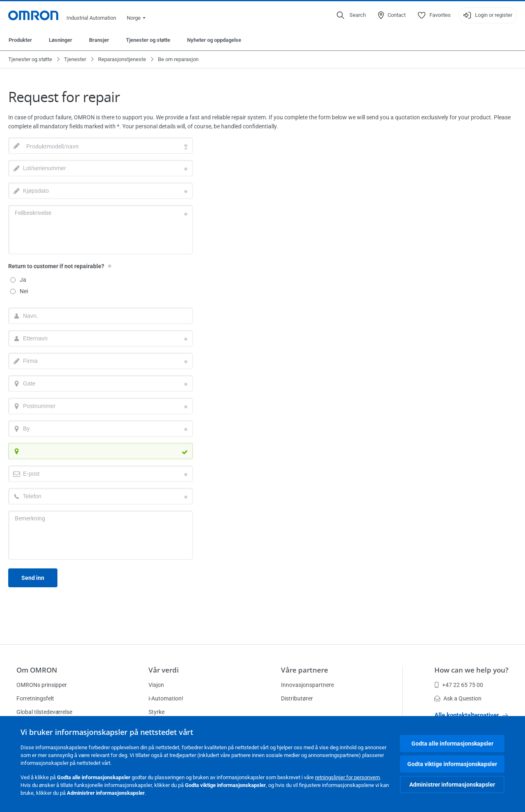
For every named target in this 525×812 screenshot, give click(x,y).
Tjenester (75, 59)
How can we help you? (471, 670)
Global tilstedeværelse (44, 712)
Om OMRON (37, 670)
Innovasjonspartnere (307, 685)
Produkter (20, 40)
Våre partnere (305, 670)
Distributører (297, 698)
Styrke (156, 712)
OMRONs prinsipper (42, 685)
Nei (19, 291)
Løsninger (60, 40)
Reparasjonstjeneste (122, 59)
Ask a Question (458, 698)
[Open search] (351, 15)
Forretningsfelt (35, 698)
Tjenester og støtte (148, 40)
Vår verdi (164, 670)
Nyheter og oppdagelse (214, 40)
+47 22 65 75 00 (459, 685)
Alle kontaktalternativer (471, 715)
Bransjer (99, 40)
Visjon (156, 685)
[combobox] (100, 146)
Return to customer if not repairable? (56, 266)
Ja (18, 280)
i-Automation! (166, 698)
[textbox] (100, 146)
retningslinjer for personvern (347, 777)
